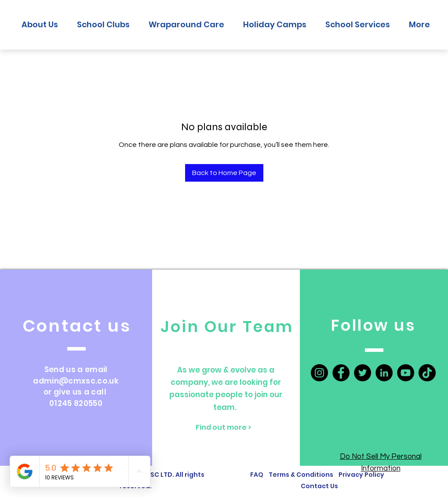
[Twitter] (362, 373)
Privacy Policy (361, 475)
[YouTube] (406, 373)
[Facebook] (341, 373)
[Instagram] (319, 373)
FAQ (257, 475)
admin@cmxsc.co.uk (76, 381)
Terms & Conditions (302, 475)
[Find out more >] (223, 427)
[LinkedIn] (384, 373)
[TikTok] (427, 373)
